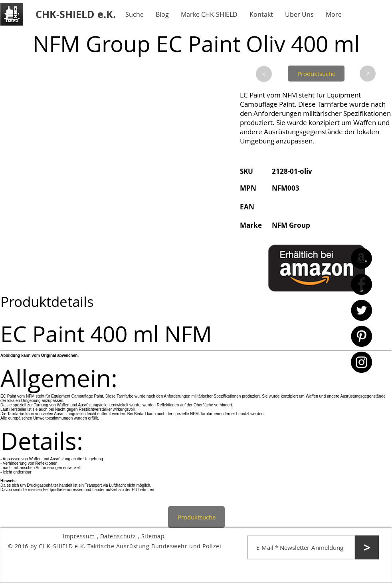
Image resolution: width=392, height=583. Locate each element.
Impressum (79, 536)
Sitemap (153, 536)
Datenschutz (118, 536)
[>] (264, 74)
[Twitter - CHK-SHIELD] (361, 310)
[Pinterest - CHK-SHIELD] (361, 336)
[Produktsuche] (316, 74)
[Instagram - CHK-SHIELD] (361, 362)
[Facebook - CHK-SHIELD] (361, 284)
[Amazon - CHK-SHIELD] (361, 258)
